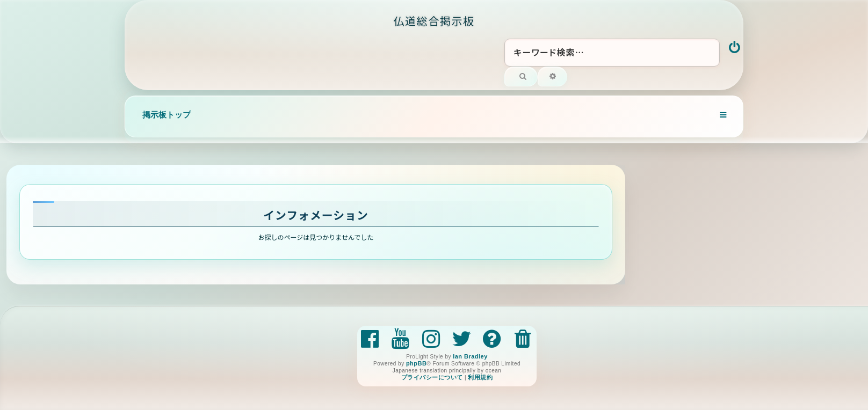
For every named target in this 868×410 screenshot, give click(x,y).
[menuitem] (735, 48)
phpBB (416, 363)
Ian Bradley (470, 356)
